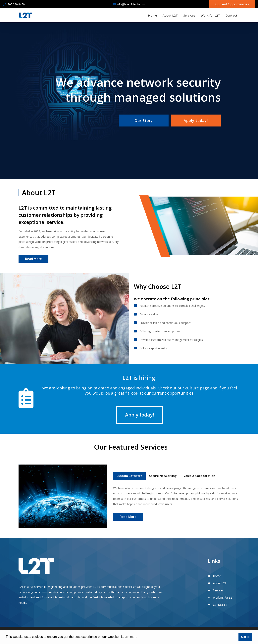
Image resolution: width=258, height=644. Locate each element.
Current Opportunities (232, 4)
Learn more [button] (129, 637)
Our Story (144, 121)
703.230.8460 (14, 4)
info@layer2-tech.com (129, 4)
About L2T (170, 15)
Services (189, 15)
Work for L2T (210, 15)
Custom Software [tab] (129, 476)
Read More (33, 259)
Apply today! (196, 121)
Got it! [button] (245, 637)
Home (153, 15)
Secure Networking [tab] (163, 476)
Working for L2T (221, 597)
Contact (231, 15)
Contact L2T (218, 605)
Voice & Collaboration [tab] (199, 476)
